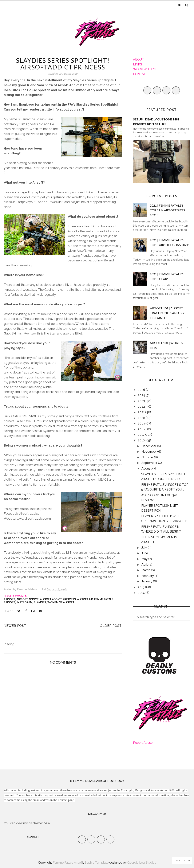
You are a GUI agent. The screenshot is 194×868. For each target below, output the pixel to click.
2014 (142, 593)
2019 (142, 423)
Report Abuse (143, 743)
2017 (142, 435)
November (149, 452)
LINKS (138, 64)
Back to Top (182, 860)
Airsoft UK (85, 599)
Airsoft (10, 599)
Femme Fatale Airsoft (68, 863)
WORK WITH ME (145, 69)
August (147, 469)
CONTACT (141, 74)
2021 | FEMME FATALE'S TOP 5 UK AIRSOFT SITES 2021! (167, 210)
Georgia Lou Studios (142, 863)
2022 (142, 407)
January (147, 581)
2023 (142, 401)
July (145, 548)
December (149, 446)
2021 (142, 412)
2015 (142, 587)
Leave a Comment (16, 596)
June (145, 553)
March (146, 570)
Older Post (111, 626)
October (148, 457)
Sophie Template (97, 863)
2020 (142, 418)
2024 (142, 395)
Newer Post (15, 626)
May (145, 559)
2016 (142, 440)
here (47, 823)
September (150, 463)
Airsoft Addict (28, 599)
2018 (142, 429)
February (148, 576)
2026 (142, 390)
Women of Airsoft (61, 602)
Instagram (24, 602)
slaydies (40, 602)
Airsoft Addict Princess (58, 599)
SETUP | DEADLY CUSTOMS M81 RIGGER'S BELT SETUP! (156, 122)
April (145, 565)
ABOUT (139, 59)
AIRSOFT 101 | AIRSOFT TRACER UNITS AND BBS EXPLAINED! (168, 313)
